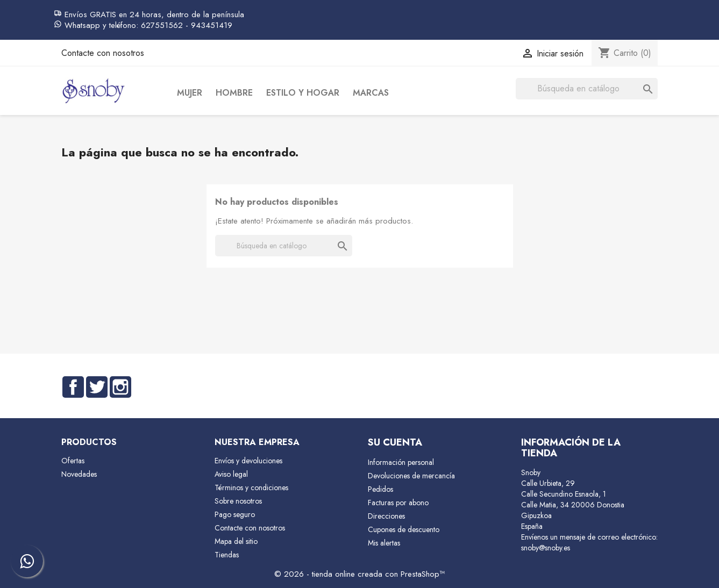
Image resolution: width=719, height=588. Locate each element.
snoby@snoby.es (546, 548)
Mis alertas (384, 543)
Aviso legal (231, 474)
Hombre (234, 93)
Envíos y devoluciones (248, 461)
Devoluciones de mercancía (411, 476)
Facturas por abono (398, 503)
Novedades (79, 474)
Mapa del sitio (236, 541)
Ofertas (73, 461)
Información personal (401, 462)
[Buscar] (587, 89)
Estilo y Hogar (303, 93)
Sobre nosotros (238, 501)
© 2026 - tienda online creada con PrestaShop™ (359, 574)
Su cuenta (395, 442)
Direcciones (386, 516)
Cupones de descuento (404, 529)
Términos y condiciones (251, 487)
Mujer (190, 93)
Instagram (120, 387)
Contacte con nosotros (103, 53)
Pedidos (380, 489)
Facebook (73, 387)
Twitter (97, 387)
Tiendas (227, 555)
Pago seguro (235, 514)
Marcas (371, 93)
